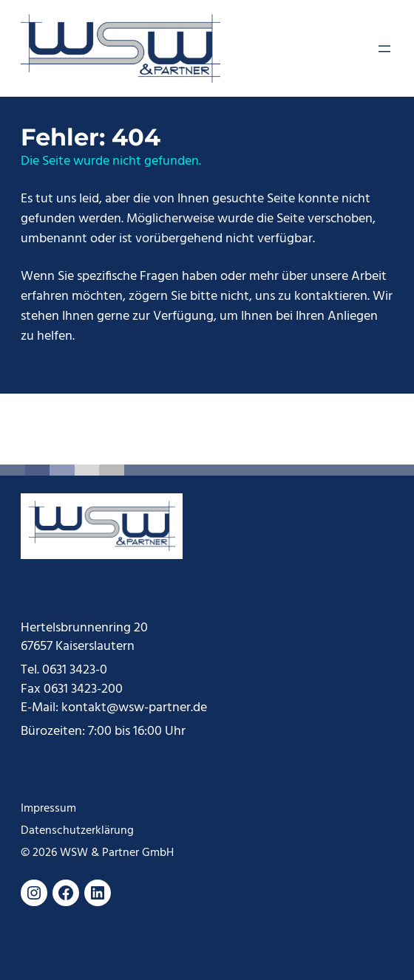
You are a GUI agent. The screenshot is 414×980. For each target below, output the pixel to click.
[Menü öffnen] (384, 49)
